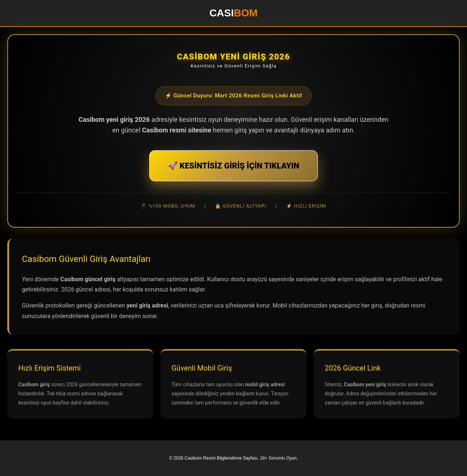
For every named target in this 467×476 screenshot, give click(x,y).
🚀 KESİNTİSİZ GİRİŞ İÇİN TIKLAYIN (233, 166)
